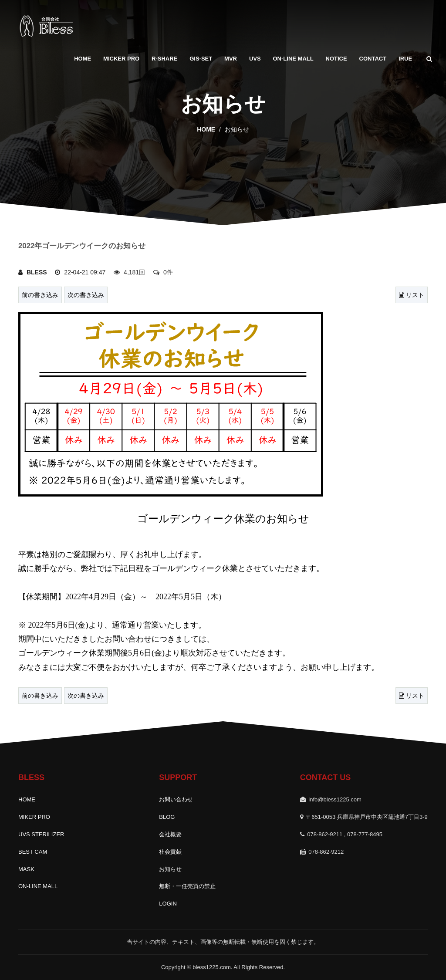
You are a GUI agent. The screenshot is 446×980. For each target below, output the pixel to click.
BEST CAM (33, 852)
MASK (26, 869)
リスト (412, 295)
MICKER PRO (121, 59)
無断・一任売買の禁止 (187, 886)
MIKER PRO (34, 817)
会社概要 (170, 834)
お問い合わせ (176, 799)
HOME (83, 59)
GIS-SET (201, 59)
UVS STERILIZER (41, 834)
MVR (231, 59)
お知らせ (170, 869)
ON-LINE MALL (293, 59)
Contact (373, 59)
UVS (255, 59)
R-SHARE (164, 59)
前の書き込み (40, 295)
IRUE (405, 59)
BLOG (167, 817)
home (206, 129)
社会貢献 (170, 852)
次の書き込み (86, 295)
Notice (336, 59)
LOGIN (168, 904)
